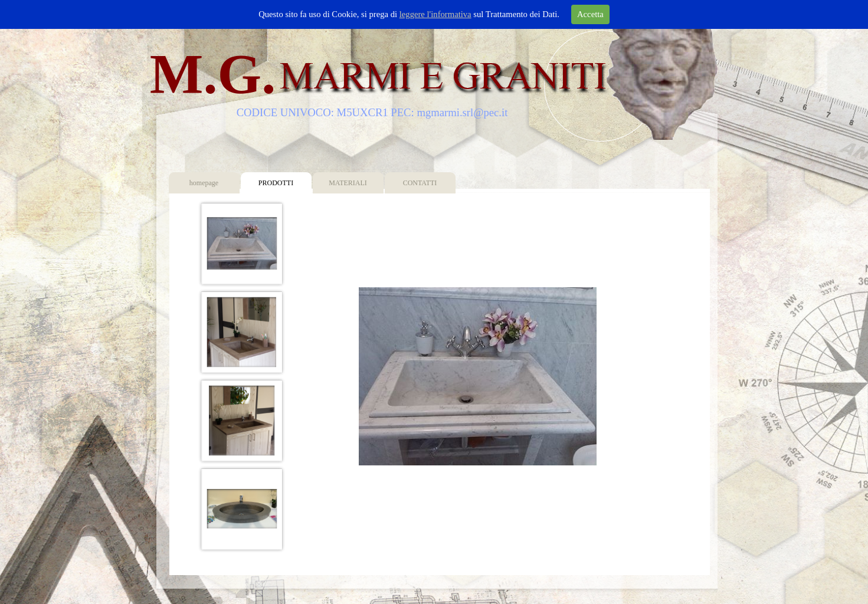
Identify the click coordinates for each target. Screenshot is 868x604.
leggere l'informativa (435, 14)
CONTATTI (420, 183)
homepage (204, 183)
